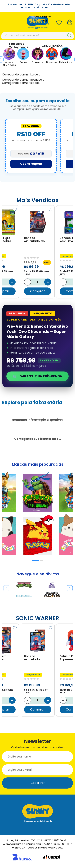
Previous (5, 587)
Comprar (37, 291)
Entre (39, 21)
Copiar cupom (31, 164)
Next (68, 587)
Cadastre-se (43, 26)
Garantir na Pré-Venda (38, 376)
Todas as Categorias (18, 45)
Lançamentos (52, 45)
